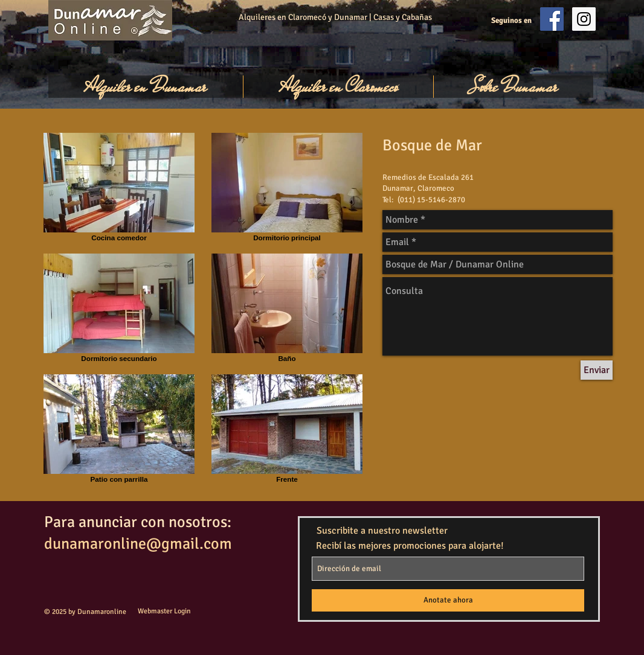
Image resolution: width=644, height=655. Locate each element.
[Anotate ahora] (448, 600)
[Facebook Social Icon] (552, 19)
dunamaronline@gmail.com (138, 544)
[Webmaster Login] (164, 612)
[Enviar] (597, 370)
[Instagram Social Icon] (584, 19)
